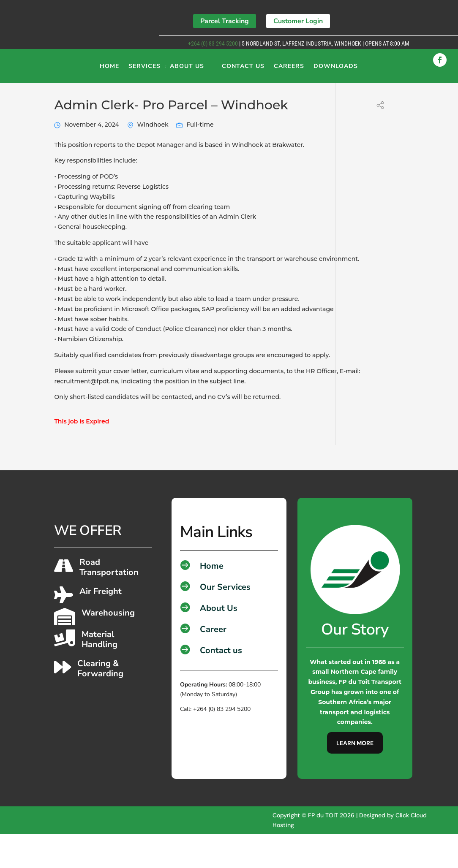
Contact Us (243, 69)
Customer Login (298, 21)
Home (109, 69)
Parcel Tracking (225, 21)
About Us (187, 69)
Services (144, 69)
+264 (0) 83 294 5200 (212, 43)
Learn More (355, 777)
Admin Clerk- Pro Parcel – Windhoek (171, 139)
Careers (289, 69)
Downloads (336, 69)
